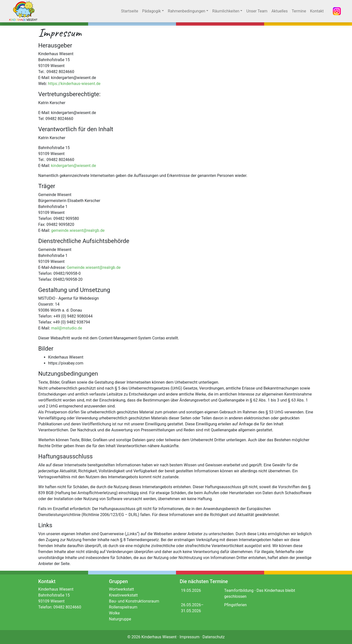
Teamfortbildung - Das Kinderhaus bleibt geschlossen (260, 593)
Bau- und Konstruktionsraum (134, 601)
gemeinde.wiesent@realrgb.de (78, 230)
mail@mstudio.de (67, 328)
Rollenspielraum (123, 607)
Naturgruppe (120, 619)
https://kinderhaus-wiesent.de (74, 84)
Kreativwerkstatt (123, 595)
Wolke (114, 613)
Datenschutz (214, 637)
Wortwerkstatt (122, 589)
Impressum (190, 637)
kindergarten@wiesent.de (74, 166)
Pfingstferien (235, 605)
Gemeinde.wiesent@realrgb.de (93, 267)
